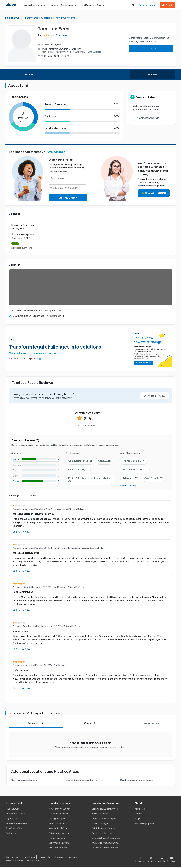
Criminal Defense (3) (80, 462)
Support (139, 820)
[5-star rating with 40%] (36, 461)
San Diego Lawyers (58, 849)
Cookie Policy (45, 858)
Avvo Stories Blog (14, 829)
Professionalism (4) (134, 462)
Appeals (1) (104, 462)
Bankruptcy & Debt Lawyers (105, 810)
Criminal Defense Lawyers (104, 820)
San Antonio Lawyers (59, 844)
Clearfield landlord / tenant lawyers (82, 781)
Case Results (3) (154, 479)
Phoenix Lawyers (57, 839)
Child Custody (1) (78, 471)
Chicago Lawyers (57, 820)
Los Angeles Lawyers (59, 815)
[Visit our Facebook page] (141, 860)
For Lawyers (12, 834)
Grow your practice (148, 5)
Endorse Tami (152, 725)
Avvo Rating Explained (145, 825)
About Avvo (140, 810)
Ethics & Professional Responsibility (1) (89, 481)
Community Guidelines (66, 858)
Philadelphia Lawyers (59, 834)
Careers (138, 815)
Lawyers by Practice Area (63, 5)
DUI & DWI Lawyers (101, 825)
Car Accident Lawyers (102, 834)
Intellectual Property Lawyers (106, 844)
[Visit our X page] (151, 860)
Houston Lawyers (57, 825)
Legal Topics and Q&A (92, 5)
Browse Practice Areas (17, 825)
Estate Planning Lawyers (103, 829)
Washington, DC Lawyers (61, 829)
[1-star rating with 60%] (36, 483)
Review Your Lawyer (15, 815)
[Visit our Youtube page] (171, 860)
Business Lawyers (100, 815)
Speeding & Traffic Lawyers (105, 849)
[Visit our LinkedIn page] (162, 860)
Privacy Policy (28, 858)
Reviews (153, 76)
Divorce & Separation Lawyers (106, 839)
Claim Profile (150, 49)
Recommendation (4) (135, 471)
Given (90, 724)
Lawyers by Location (34, 5)
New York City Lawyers (60, 810)
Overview (28, 76)
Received (36, 724)
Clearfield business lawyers (24, 781)
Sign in (168, 5)
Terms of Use (12, 858)
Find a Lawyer (12, 810)
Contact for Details (148, 119)
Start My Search (68, 199)
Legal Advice (12, 820)
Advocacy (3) (130, 479)
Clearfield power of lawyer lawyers (137, 781)
